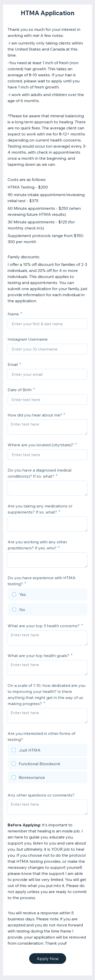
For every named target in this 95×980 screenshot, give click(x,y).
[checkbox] (48, 751)
